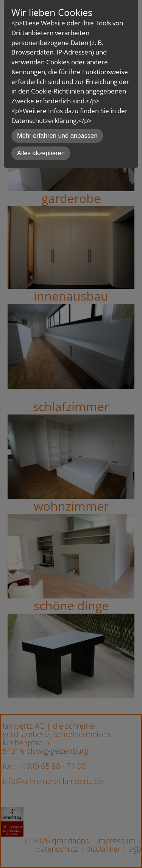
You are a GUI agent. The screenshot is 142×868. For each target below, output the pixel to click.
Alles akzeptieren (41, 153)
